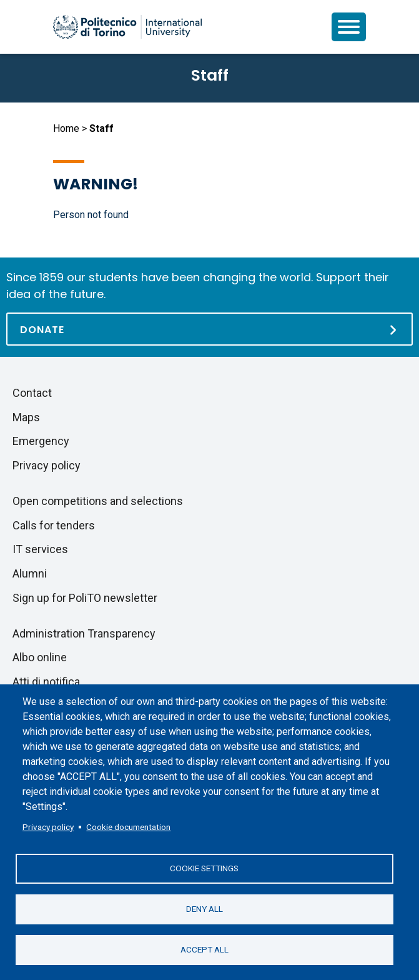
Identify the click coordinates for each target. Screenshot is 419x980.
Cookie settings (204, 868)
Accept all (205, 949)
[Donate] (209, 329)
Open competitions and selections (98, 501)
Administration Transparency (84, 633)
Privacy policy (48, 827)
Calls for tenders (54, 525)
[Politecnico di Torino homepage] (127, 27)
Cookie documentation (128, 827)
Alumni (30, 573)
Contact (32, 393)
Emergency (41, 441)
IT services (40, 549)
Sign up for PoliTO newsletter (85, 598)
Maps (26, 417)
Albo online (40, 657)
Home (66, 128)
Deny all (205, 909)
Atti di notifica (46, 682)
